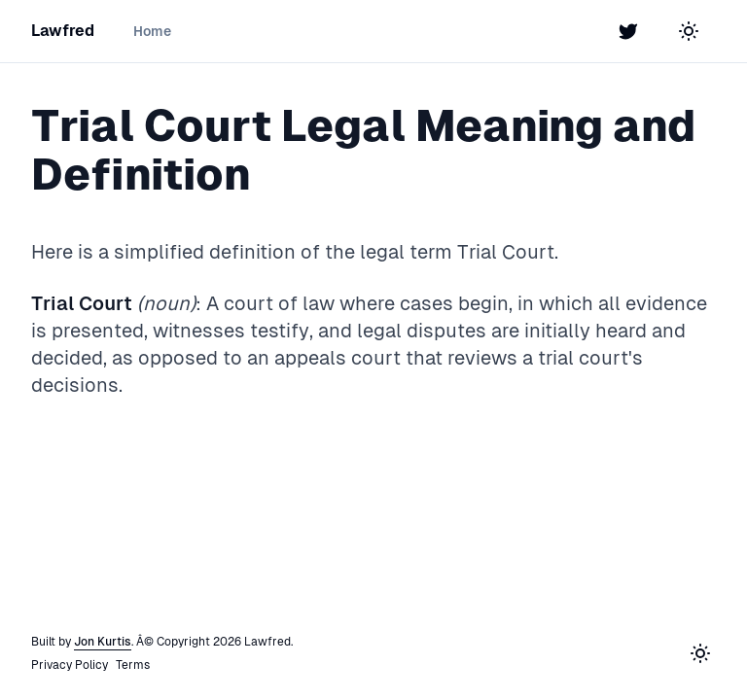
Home (152, 31)
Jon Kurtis (103, 642)
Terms (133, 665)
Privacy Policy (70, 665)
